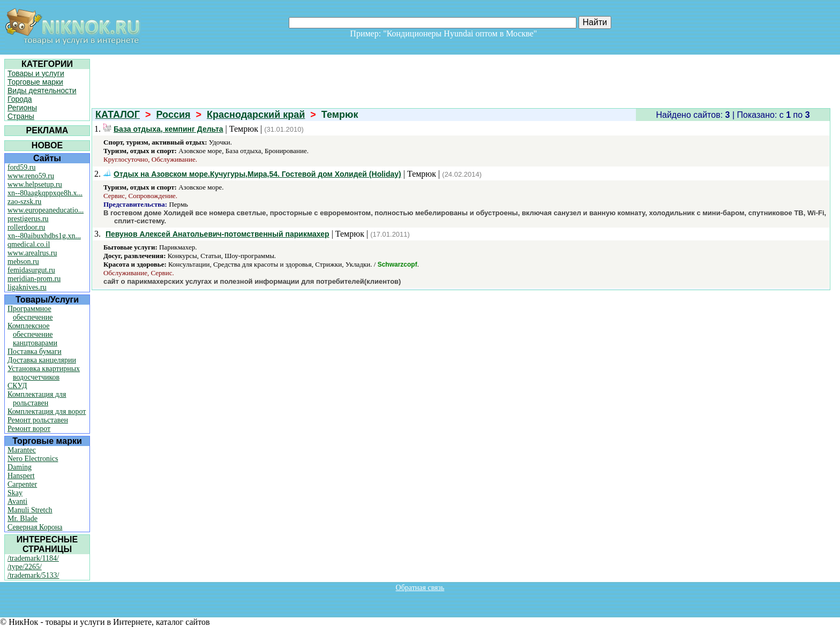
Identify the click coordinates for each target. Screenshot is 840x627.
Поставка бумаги (35, 352)
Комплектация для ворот (47, 411)
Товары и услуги (36, 73)
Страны (21, 116)
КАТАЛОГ (118, 115)
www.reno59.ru (31, 176)
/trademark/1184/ (33, 558)
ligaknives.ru (27, 287)
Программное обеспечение (30, 313)
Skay (15, 493)
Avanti (17, 501)
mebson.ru (23, 262)
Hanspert (21, 476)
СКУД (17, 386)
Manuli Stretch (30, 510)
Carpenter (22, 484)
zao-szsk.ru (24, 202)
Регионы (22, 108)
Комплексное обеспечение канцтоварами (32, 334)
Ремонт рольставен (38, 420)
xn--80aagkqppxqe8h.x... (45, 193)
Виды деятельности (42, 90)
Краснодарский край (256, 115)
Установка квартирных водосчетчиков (44, 373)
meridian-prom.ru (34, 279)
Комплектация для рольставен (37, 399)
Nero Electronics (33, 459)
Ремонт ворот (29, 429)
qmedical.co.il (29, 244)
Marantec (22, 450)
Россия (174, 115)
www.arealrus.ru (32, 253)
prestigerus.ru (28, 219)
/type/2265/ (25, 567)
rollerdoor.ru (26, 227)
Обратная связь (420, 588)
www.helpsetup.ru (35, 184)
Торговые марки (35, 82)
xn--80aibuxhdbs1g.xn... (44, 236)
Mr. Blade (22, 519)
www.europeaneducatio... (46, 210)
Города (20, 99)
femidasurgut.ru (31, 270)
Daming (20, 467)
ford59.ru (22, 167)
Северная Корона (35, 527)
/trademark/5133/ (33, 575)
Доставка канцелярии (42, 360)
